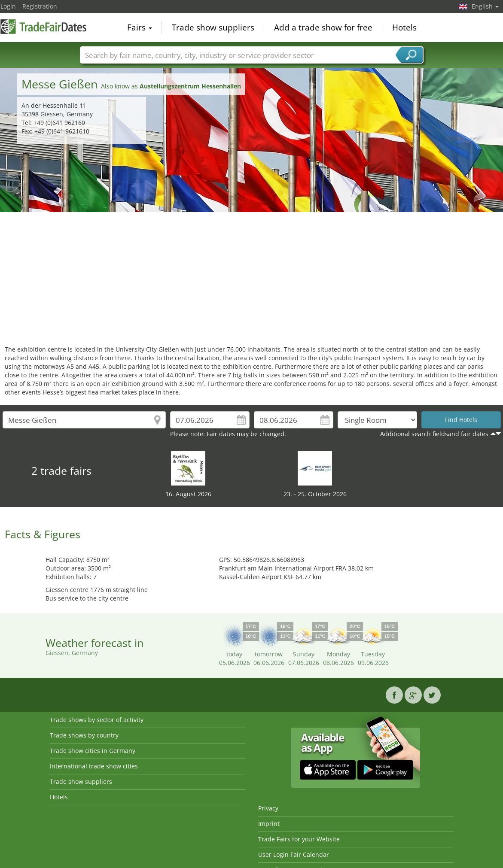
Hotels (404, 27)
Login (8, 6)
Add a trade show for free (323, 27)
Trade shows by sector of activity (97, 720)
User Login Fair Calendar (294, 854)
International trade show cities (94, 766)
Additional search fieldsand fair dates (434, 434)
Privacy (268, 808)
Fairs (140, 27)
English (485, 6)
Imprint (269, 824)
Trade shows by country (84, 735)
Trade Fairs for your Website (299, 839)
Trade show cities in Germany (93, 751)
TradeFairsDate (43, 27)
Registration (40, 6)
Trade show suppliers (213, 27)
